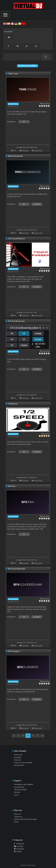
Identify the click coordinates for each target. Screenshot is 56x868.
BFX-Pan (12, 486)
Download (18, 755)
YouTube (19, 846)
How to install (38, 150)
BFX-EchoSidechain (17, 569)
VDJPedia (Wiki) (20, 790)
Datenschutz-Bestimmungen (26, 819)
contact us (18, 817)
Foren (16, 795)
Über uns (18, 814)
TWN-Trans (13, 74)
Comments (25, 150)
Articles (17, 792)
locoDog (47, 434)
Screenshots (19, 765)
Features (17, 760)
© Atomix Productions (28, 865)
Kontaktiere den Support (24, 784)
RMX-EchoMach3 (15, 156)
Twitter (18, 852)
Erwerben (18, 757)
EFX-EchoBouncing (16, 321)
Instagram (19, 849)
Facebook (19, 844)
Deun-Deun (46, 103)
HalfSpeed (13, 404)
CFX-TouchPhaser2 (16, 239)
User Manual (19, 787)
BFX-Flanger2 (14, 651)
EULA (16, 822)
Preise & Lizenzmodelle (23, 763)
